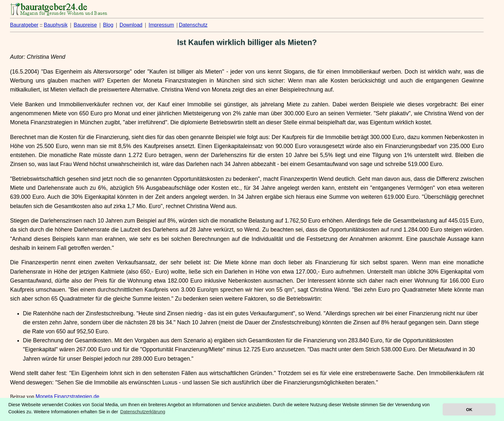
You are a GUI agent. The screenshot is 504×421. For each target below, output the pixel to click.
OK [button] (469, 410)
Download (131, 25)
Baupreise (85, 25)
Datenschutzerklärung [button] (143, 412)
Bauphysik (56, 25)
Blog (108, 25)
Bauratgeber (24, 25)
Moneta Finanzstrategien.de (67, 396)
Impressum (161, 25)
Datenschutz (193, 25)
